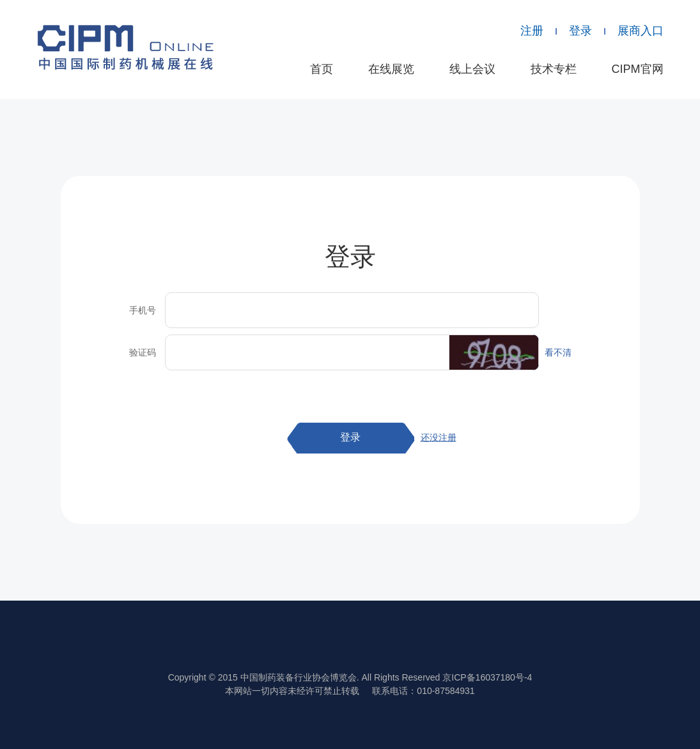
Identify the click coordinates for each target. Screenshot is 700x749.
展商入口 (641, 31)
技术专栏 (554, 69)
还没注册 (439, 438)
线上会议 (472, 69)
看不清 (558, 352)
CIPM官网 (638, 69)
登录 (580, 31)
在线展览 (391, 69)
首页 (322, 69)
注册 (532, 31)
